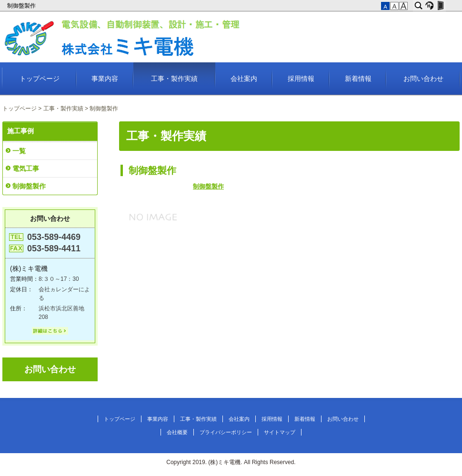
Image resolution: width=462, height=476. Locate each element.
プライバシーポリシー (226, 432)
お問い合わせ (423, 79)
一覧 (19, 151)
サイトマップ (280, 432)
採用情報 (301, 79)
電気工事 (26, 169)
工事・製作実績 (174, 79)
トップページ (40, 79)
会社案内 (244, 79)
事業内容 (105, 79)
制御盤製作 (22, 6)
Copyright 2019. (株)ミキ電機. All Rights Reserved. (231, 462)
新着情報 (358, 79)
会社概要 (177, 432)
